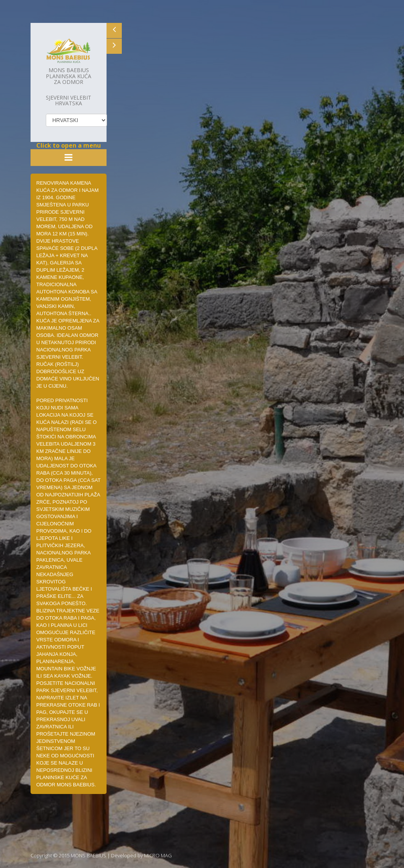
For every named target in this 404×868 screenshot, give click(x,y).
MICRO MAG (158, 855)
